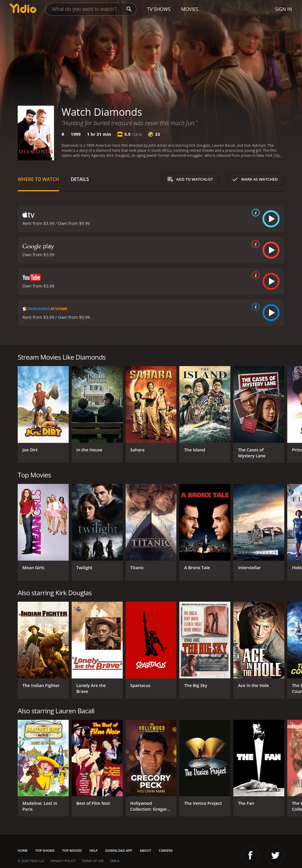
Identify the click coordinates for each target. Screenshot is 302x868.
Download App (119, 850)
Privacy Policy (63, 861)
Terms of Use (93, 861)
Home (23, 850)
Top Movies (72, 850)
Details (80, 179)
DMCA (114, 861)
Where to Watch (38, 179)
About (145, 850)
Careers (166, 850)
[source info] (255, 213)
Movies (190, 9)
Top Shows (45, 850)
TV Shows (159, 9)
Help (94, 850)
